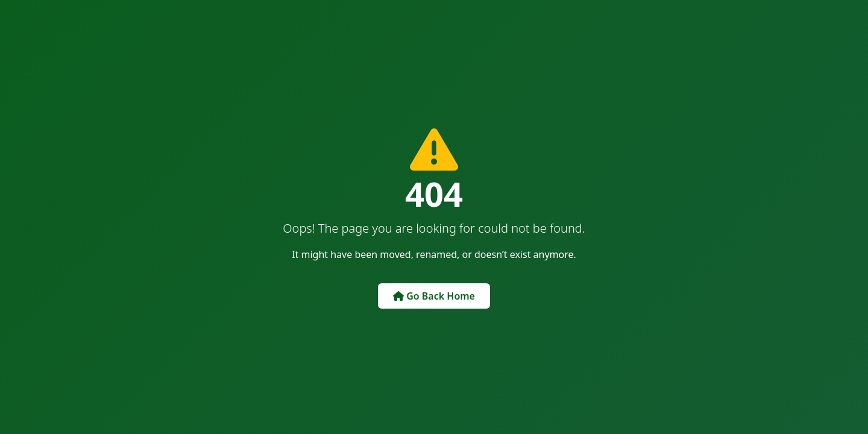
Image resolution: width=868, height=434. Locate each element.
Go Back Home (434, 296)
